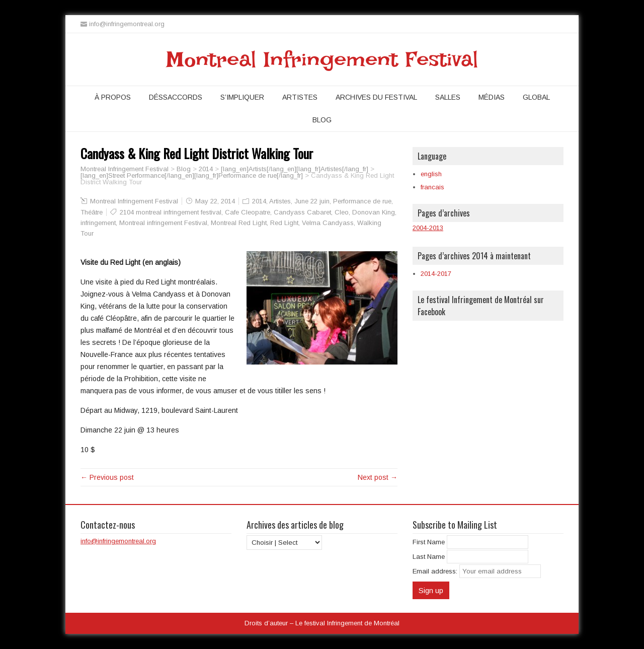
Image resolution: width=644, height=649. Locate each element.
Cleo (342, 212)
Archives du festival (376, 97)
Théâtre (92, 212)
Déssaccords (176, 97)
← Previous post (107, 477)
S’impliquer (242, 97)
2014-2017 (436, 274)
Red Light (284, 223)
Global (536, 97)
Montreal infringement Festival (163, 223)
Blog (322, 120)
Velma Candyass (328, 223)
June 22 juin (312, 201)
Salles (448, 97)
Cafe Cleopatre (248, 212)
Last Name (429, 557)
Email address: (436, 571)
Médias (492, 97)
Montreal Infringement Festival (322, 59)
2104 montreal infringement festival (171, 212)
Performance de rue (362, 201)
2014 (259, 201)
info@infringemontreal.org (118, 541)
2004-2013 (428, 228)
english (431, 174)
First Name (429, 542)
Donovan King (374, 212)
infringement (98, 223)
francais (432, 187)
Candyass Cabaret (302, 212)
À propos (113, 97)
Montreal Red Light (239, 223)
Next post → (378, 477)
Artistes (300, 97)
